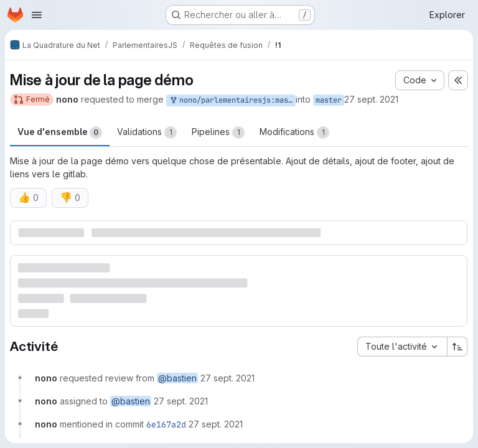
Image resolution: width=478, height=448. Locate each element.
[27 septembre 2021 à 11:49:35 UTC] (227, 378)
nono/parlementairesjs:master (232, 100)
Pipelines (218, 133)
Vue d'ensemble (60, 133)
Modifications (294, 133)
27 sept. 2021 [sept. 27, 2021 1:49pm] (371, 99)
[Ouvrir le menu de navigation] (37, 15)
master (329, 100)
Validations (147, 133)
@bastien (177, 378)
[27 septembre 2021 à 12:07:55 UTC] (216, 424)
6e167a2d (166, 424)
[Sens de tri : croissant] (457, 347)
